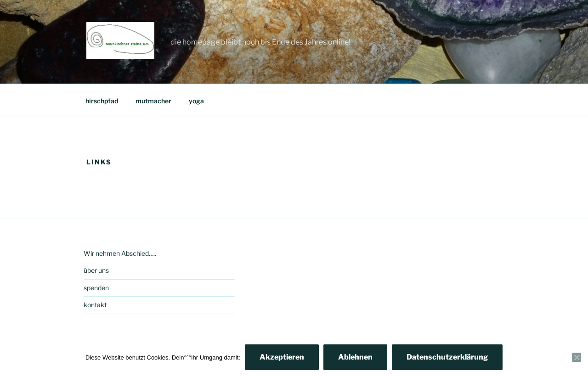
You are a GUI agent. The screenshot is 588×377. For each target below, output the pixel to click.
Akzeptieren (282, 357)
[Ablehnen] (577, 357)
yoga (196, 101)
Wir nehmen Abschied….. (120, 253)
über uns (96, 270)
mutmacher (153, 101)
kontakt (95, 305)
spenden (96, 288)
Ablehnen (355, 357)
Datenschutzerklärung (447, 357)
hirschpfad (102, 101)
